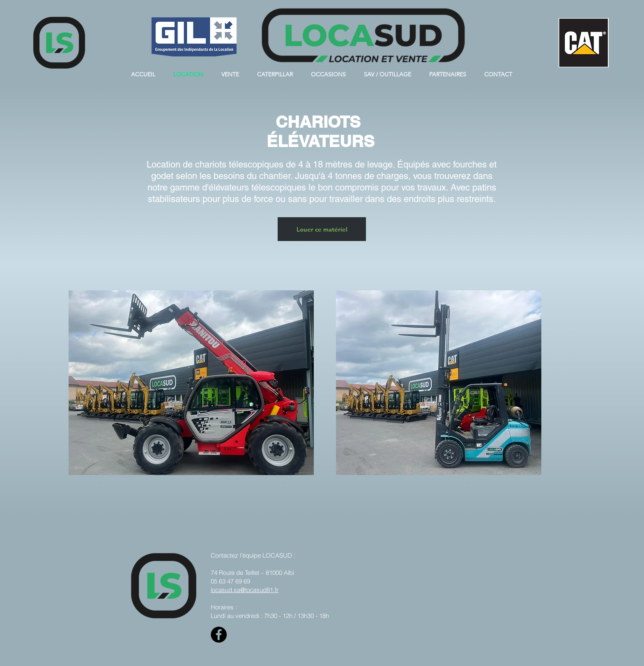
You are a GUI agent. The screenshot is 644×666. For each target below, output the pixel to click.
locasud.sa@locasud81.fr (245, 590)
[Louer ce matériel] (322, 229)
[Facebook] (219, 635)
